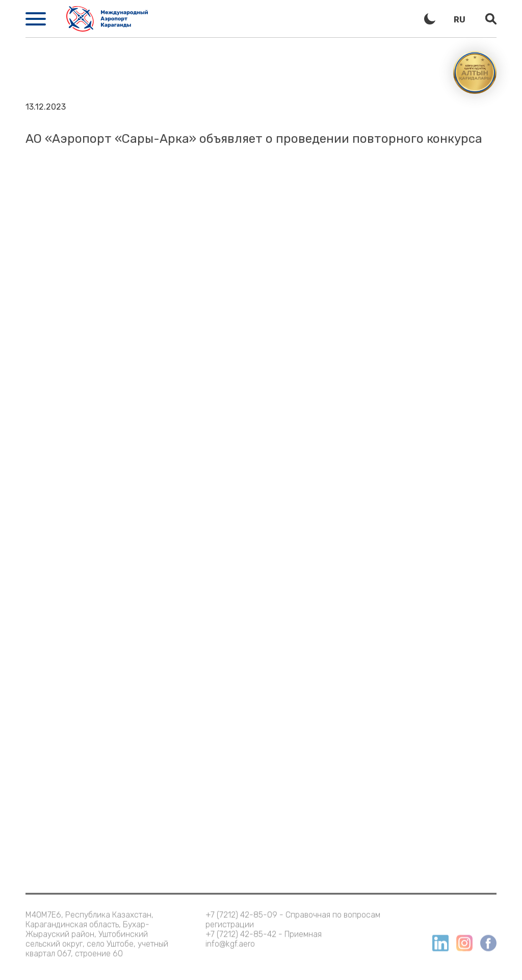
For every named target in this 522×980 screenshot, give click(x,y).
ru (460, 20)
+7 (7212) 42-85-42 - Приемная (264, 929)
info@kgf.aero (230, 938)
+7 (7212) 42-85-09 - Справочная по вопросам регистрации (293, 914)
